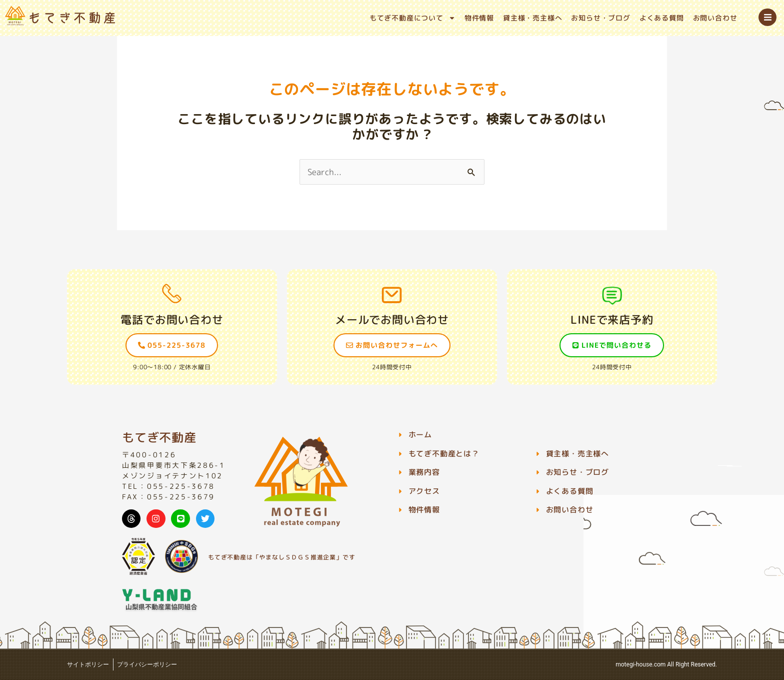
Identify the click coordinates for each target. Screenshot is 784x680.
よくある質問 (662, 18)
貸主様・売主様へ (532, 18)
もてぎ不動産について (412, 18)
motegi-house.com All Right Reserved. (666, 664)
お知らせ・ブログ (600, 18)
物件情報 (479, 18)
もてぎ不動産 (159, 437)
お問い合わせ (715, 18)
